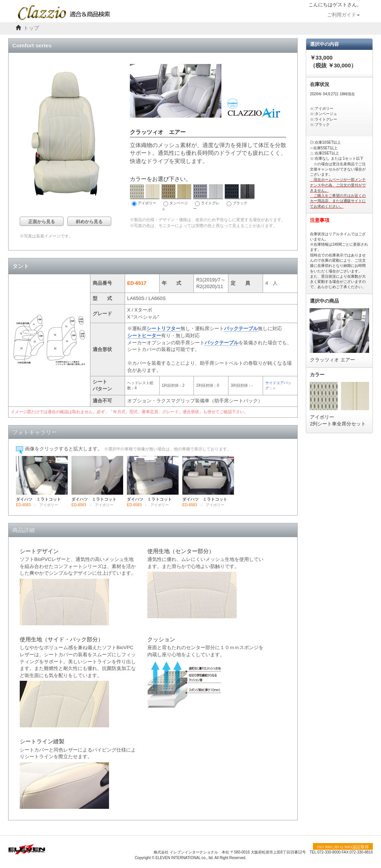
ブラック (240, 195)
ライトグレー (208, 197)
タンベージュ (176, 197)
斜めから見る (89, 221)
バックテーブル (241, 328)
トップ (31, 28)
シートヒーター (144, 336)
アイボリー (145, 195)
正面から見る (42, 221)
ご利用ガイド (343, 15)
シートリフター (164, 328)
